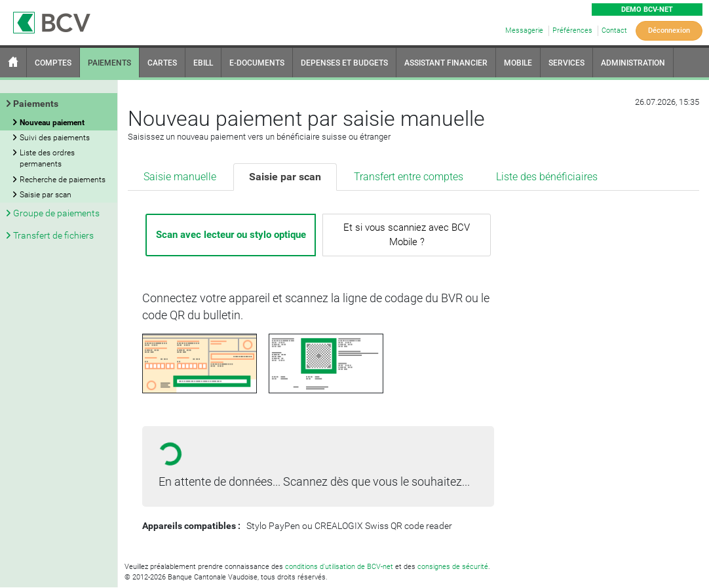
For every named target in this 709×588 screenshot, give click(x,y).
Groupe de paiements (56, 213)
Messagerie (524, 30)
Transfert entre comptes (409, 177)
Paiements (36, 104)
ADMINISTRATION (633, 63)
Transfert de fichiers (53, 235)
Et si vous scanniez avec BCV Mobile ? (407, 234)
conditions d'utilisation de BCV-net (339, 567)
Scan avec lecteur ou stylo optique (231, 235)
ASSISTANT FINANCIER (446, 63)
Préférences (572, 30)
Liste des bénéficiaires (547, 177)
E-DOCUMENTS (257, 63)
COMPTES (53, 63)
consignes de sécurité (453, 567)
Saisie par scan (285, 177)
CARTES (162, 63)
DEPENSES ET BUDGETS (344, 63)
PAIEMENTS (109, 63)
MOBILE (518, 63)
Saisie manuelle (180, 177)
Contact (614, 30)
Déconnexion (669, 30)
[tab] (181, 177)
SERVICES (566, 63)
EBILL (203, 63)
